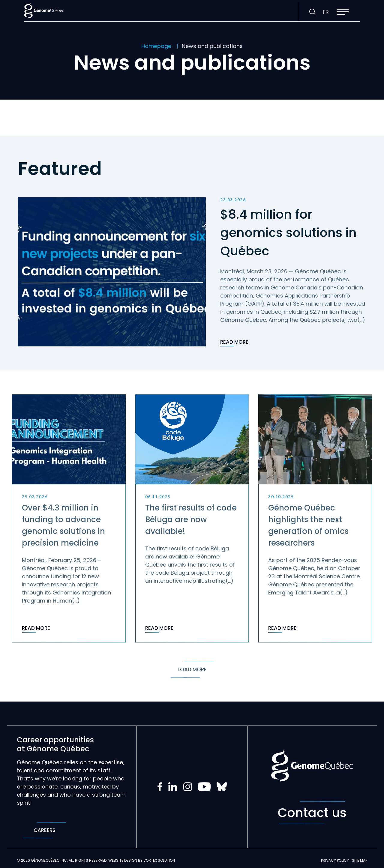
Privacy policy (335, 860)
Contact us (312, 813)
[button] (343, 12)
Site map (360, 860)
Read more (234, 343)
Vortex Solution (159, 860)
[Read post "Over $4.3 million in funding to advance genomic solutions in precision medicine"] (69, 518)
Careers (45, 830)
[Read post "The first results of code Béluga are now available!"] (192, 518)
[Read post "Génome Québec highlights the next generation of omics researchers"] (315, 518)
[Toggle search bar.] (312, 12)
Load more (192, 670)
